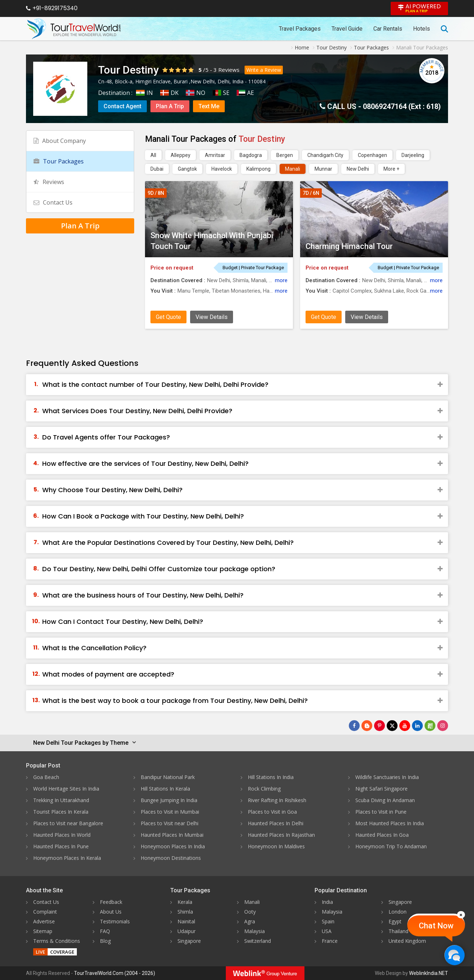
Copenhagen (372, 155)
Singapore (189, 941)
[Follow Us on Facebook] (354, 726)
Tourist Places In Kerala (61, 812)
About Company (60, 141)
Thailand (398, 931)
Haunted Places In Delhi (276, 823)
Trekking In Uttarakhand (61, 800)
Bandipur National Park (168, 777)
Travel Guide (347, 29)
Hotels (422, 29)
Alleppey (181, 155)
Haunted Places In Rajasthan (281, 835)
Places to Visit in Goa (272, 812)
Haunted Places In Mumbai (172, 835)
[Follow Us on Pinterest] (379, 726)
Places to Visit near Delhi (170, 823)
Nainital (186, 921)
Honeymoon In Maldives (276, 846)
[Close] (461, 915)
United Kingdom (407, 941)
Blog (105, 941)
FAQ (105, 931)
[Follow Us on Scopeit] (430, 726)
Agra (250, 921)
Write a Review (264, 70)
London (398, 912)
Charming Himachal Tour (349, 246)
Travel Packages (300, 29)
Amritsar (215, 155)
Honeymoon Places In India (173, 846)
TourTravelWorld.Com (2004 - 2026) (115, 973)
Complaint (45, 912)
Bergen (285, 155)
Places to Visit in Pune (381, 812)
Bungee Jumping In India (169, 800)
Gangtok (187, 169)
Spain (328, 921)
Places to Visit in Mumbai (170, 812)
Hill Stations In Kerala (165, 789)
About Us (111, 912)
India (327, 902)
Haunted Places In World (62, 835)
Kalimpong (258, 169)
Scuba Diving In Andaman (385, 800)
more (281, 280)
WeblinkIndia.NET (429, 973)
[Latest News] (367, 726)
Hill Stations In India (271, 777)
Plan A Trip (170, 106)
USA (327, 931)
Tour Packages (59, 161)
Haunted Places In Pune (61, 846)
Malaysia (254, 931)
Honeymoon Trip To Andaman (391, 846)
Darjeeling (413, 155)
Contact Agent (122, 106)
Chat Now (436, 926)
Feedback (111, 902)
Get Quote (168, 317)
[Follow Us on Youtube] (405, 726)
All (153, 155)
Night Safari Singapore (381, 789)
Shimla (185, 912)
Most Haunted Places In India (390, 823)
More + (391, 169)
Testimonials (115, 921)
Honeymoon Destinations (171, 858)
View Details (212, 317)
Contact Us (53, 202)
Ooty (250, 912)
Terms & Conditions (57, 941)
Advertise (44, 921)
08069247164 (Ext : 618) (402, 106)
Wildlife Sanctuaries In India (387, 777)
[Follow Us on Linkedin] (417, 726)
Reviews (229, 70)
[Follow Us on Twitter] (392, 726)
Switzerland (258, 941)
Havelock (222, 169)
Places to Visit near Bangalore (68, 823)
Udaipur (186, 931)
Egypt (395, 921)
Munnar (323, 169)
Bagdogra (251, 155)
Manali (293, 169)
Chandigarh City (325, 155)
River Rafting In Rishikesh (277, 800)
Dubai (157, 169)
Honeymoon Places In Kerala (67, 858)
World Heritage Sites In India (66, 789)
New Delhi (358, 169)
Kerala (185, 902)
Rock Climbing (264, 789)
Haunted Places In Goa (382, 835)
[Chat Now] (454, 955)
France (330, 941)
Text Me (209, 106)
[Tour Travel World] (74, 29)
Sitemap (43, 931)
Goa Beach (46, 777)
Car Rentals (388, 29)
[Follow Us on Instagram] (443, 726)
